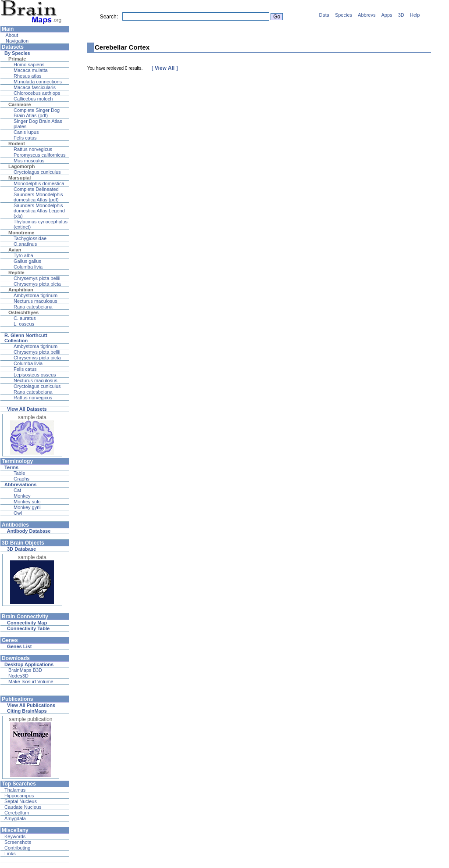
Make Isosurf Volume (31, 681)
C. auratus (25, 318)
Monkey (22, 496)
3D (401, 15)
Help (415, 15)
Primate (17, 59)
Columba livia (28, 267)
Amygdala (15, 818)
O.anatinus (25, 244)
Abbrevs (367, 15)
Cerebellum (17, 813)
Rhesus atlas (28, 76)
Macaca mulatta (31, 70)
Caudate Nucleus (23, 807)
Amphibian (21, 290)
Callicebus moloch (33, 99)
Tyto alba (23, 255)
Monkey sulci (28, 502)
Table (19, 473)
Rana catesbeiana (33, 307)
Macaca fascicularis (35, 87)
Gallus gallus (27, 261)
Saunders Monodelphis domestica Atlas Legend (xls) (39, 211)
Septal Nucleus (21, 801)
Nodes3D (18, 676)
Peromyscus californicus (40, 155)
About (11, 35)
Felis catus (25, 138)
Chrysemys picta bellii (37, 278)
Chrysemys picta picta (37, 284)
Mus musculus (29, 161)
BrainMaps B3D (25, 670)
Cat (17, 490)
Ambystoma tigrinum (36, 295)
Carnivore (20, 104)
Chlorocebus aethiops (37, 93)
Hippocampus (19, 796)
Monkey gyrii (27, 507)
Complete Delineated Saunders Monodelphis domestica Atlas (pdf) (38, 194)
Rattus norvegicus (33, 149)
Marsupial (20, 178)
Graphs (21, 479)
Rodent (17, 143)
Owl (18, 513)
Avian (15, 250)
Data (324, 15)
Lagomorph (22, 166)
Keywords (15, 836)
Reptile (16, 273)
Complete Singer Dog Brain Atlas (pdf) (37, 113)
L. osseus (24, 324)
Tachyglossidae (30, 238)
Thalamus (15, 790)
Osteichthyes (23, 312)
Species (344, 15)
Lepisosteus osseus (35, 375)
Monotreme (21, 233)
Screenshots (18, 842)
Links (10, 854)
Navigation (16, 41)
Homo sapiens (29, 65)
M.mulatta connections (38, 82)
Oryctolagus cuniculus (37, 172)
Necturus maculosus (36, 301)
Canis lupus (26, 132)
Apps (387, 15)
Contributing (17, 848)
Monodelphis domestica (39, 183)
